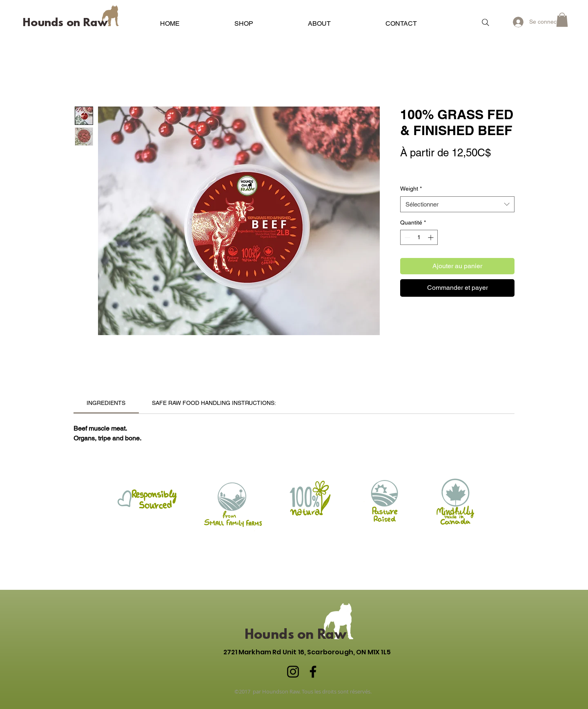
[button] (244, 20)
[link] (106, 403)
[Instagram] (293, 672)
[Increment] (431, 237)
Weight (411, 189)
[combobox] (457, 204)
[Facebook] (313, 672)
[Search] (486, 22)
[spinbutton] (419, 237)
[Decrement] (406, 237)
